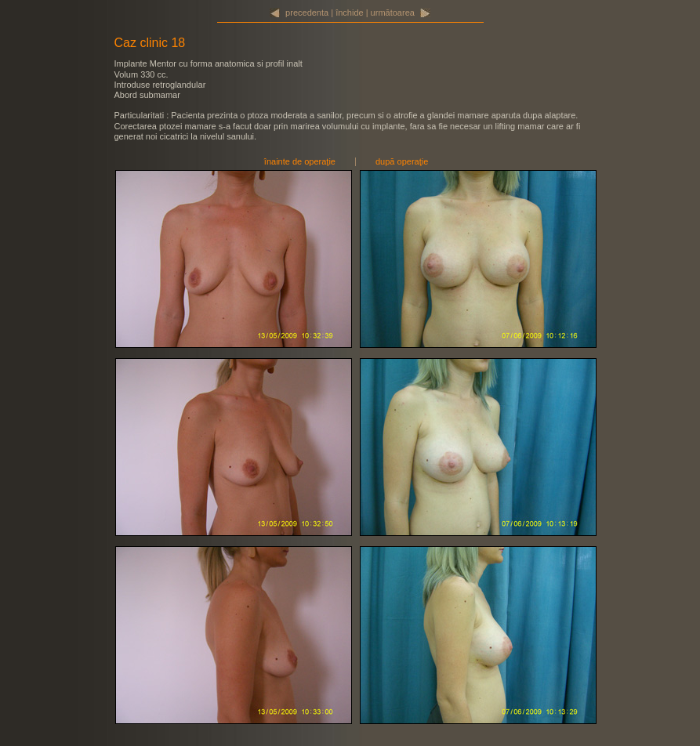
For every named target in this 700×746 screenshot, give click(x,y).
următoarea (393, 13)
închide (349, 13)
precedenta (307, 13)
